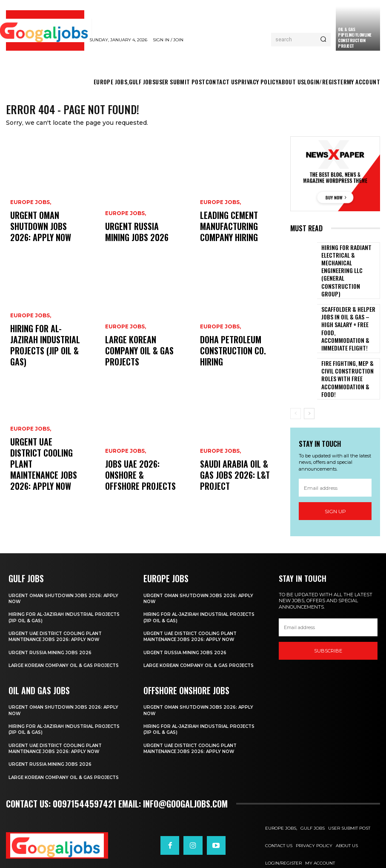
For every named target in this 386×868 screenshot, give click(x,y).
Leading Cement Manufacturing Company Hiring (234, 233)
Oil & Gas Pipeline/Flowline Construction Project (355, 37)
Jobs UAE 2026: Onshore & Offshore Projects (139, 486)
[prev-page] (296, 385)
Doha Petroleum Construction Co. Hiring (235, 361)
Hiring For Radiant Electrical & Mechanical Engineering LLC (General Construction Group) (347, 263)
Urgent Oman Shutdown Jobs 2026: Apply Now (44, 237)
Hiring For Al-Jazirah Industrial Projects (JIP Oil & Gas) (45, 358)
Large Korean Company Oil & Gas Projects (137, 361)
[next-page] (309, 385)
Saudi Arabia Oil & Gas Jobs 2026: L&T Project (235, 486)
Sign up (335, 482)
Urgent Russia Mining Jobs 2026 (136, 237)
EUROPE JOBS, (29, 223)
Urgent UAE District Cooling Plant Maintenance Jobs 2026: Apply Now (44, 478)
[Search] (323, 40)
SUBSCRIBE (328, 621)
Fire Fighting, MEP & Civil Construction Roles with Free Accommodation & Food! (349, 349)
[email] (335, 459)
